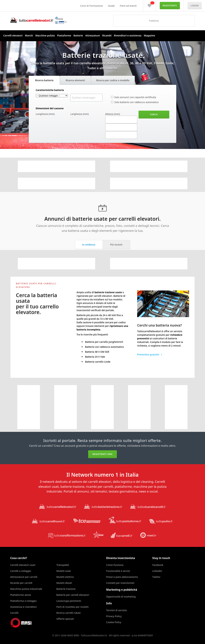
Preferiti (149, 5)
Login (195, 5)
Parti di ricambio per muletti (72, 607)
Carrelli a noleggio (21, 571)
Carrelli (14, 613)
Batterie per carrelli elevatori (73, 595)
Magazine (149, 35)
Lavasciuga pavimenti (69, 601)
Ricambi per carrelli (21, 583)
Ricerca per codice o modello (113, 80)
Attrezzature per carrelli (24, 577)
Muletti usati (64, 571)
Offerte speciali (65, 619)
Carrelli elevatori (13, 35)
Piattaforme (64, 35)
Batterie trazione (66, 589)
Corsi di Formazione (91, 6)
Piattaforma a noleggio (23, 601)
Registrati (170, 5)
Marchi (29, 35)
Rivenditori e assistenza (128, 35)
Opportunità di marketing (121, 597)
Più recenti (116, 245)
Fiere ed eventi (128, 6)
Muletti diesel (64, 583)
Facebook (158, 565)
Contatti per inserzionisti (120, 583)
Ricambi (107, 35)
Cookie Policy (114, 622)
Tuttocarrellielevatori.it (38, 20)
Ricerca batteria (44, 80)
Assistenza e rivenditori (24, 607)
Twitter (156, 577)
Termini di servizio (117, 610)
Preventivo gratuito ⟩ (150, 354)
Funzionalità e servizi (118, 571)
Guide (111, 6)
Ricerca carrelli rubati (69, 613)
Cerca (154, 114)
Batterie (78, 35)
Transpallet (63, 565)
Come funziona (115, 565)
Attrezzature (93, 35)
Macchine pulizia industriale (26, 589)
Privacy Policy (114, 616)
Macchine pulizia (45, 35)
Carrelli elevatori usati (23, 565)
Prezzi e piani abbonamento (122, 577)
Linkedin (157, 571)
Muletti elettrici (65, 577)
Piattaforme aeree (21, 595)
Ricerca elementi (75, 80)
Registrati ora (102, 454)
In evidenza (89, 245)
